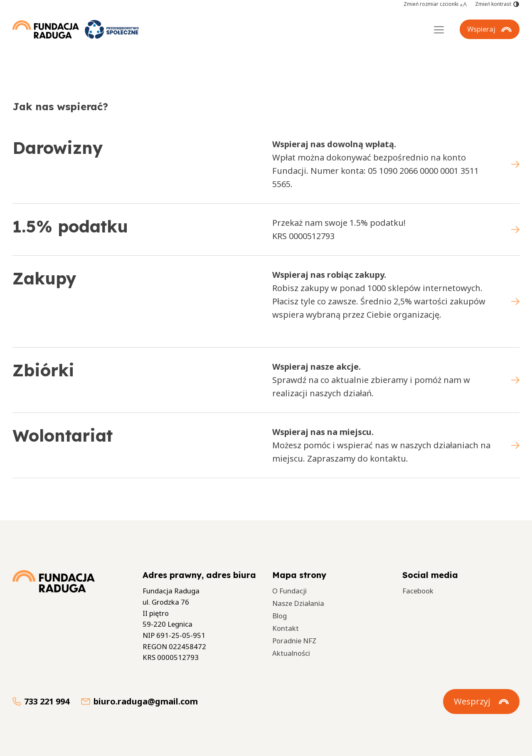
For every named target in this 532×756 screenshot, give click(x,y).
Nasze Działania (298, 603)
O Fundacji (289, 591)
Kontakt (286, 628)
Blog (280, 616)
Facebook (418, 591)
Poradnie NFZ (294, 641)
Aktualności (291, 653)
